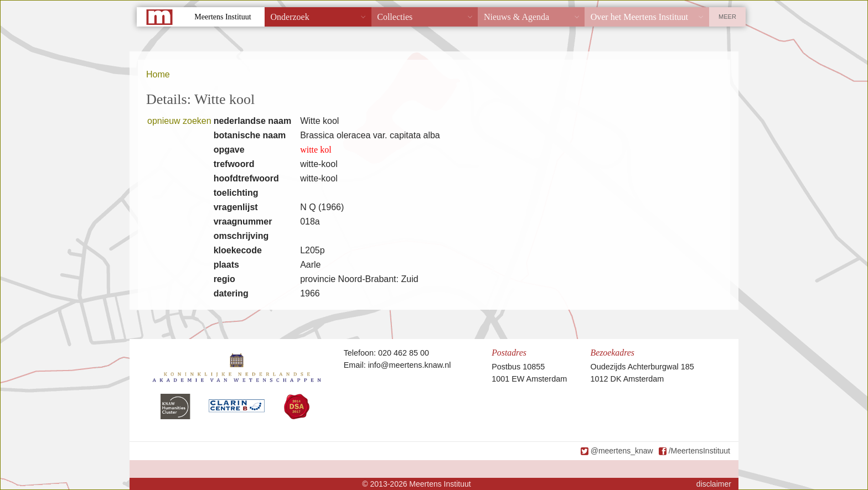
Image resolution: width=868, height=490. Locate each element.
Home (158, 74)
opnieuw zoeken (179, 121)
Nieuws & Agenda (516, 17)
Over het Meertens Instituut (639, 17)
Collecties (395, 17)
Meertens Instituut (223, 17)
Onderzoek (290, 17)
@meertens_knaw (622, 451)
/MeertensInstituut (699, 451)
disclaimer (714, 484)
